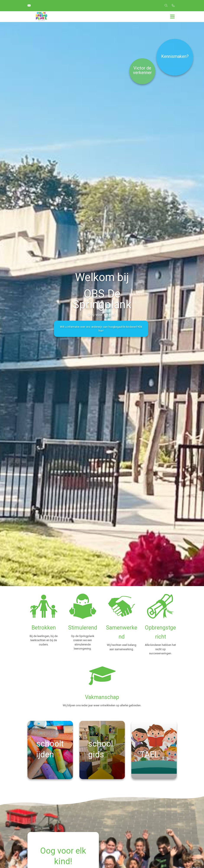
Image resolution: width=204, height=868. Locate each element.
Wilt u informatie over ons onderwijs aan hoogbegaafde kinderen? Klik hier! (101, 329)
